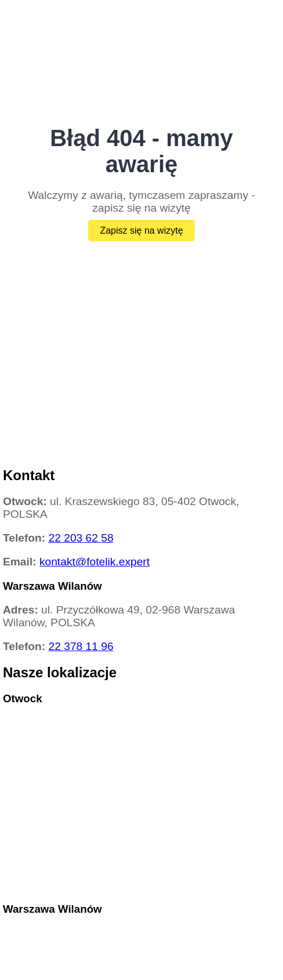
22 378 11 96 (81, 646)
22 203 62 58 (81, 538)
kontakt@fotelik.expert (95, 562)
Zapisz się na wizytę (141, 231)
